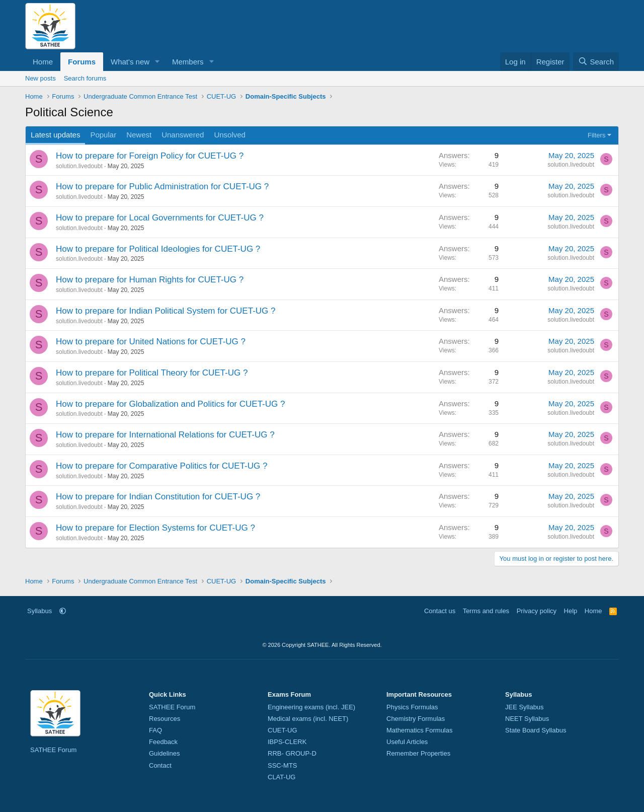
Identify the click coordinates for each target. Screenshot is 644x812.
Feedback (163, 742)
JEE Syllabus (525, 707)
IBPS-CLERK (287, 742)
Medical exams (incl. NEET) (308, 719)
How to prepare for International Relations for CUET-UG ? (165, 435)
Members (188, 62)
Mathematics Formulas (419, 730)
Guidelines (164, 753)
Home (43, 62)
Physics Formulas (412, 707)
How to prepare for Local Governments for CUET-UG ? (160, 218)
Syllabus (39, 611)
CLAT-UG (281, 777)
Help (571, 611)
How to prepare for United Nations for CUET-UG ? (151, 342)
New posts (41, 78)
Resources (165, 719)
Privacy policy (537, 611)
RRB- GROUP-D (292, 753)
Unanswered (183, 135)
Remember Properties (418, 753)
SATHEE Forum (53, 750)
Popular (103, 135)
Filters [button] (596, 135)
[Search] (596, 62)
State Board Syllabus (536, 730)
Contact (160, 765)
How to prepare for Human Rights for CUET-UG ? (150, 280)
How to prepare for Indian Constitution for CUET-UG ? (158, 497)
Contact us (440, 611)
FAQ (155, 730)
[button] (157, 62)
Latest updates (55, 135)
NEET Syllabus (527, 719)
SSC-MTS (283, 765)
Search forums (85, 78)
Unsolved (230, 135)
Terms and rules (486, 611)
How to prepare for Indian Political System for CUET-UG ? (166, 311)
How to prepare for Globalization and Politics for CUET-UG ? (170, 404)
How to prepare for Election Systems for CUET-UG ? (155, 528)
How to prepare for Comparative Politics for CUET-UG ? (162, 466)
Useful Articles (407, 742)
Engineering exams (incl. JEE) (311, 707)
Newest (139, 135)
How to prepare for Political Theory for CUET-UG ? (152, 373)
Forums (82, 62)
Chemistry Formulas (416, 719)
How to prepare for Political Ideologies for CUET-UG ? (158, 249)
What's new (130, 62)
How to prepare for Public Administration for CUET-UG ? (162, 187)
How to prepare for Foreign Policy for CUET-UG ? (150, 156)
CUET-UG (283, 730)
